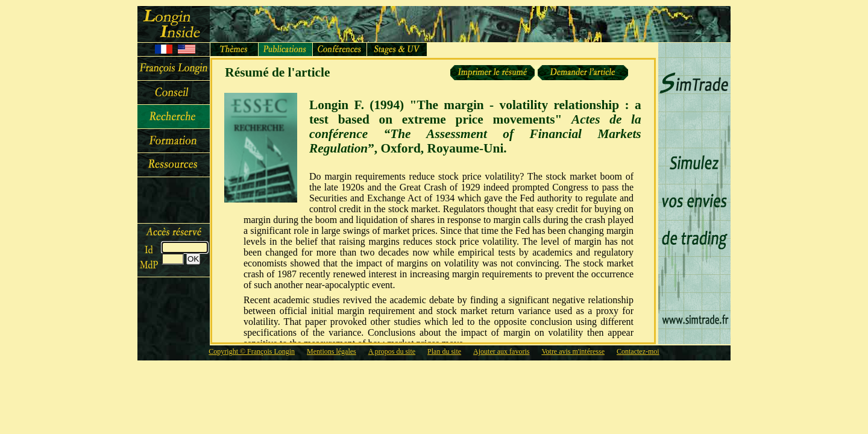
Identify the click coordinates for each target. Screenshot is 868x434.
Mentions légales (332, 351)
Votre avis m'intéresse (573, 351)
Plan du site (444, 351)
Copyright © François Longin (252, 351)
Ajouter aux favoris (501, 351)
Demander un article (581, 73)
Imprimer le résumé (492, 73)
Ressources (174, 165)
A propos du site (392, 351)
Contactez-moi (638, 351)
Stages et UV (397, 49)
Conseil (174, 93)
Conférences (340, 49)
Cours (174, 141)
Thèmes (234, 49)
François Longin (174, 69)
